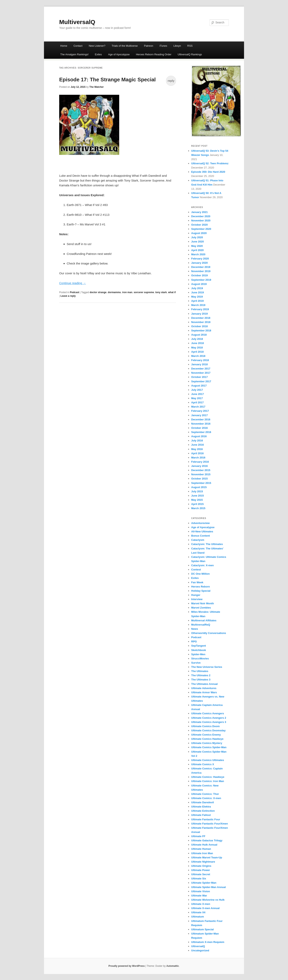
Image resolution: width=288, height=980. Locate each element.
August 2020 (199, 233)
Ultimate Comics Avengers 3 (209, 722)
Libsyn (177, 46)
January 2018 (199, 364)
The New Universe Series (207, 667)
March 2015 (198, 508)
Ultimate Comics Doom (205, 726)
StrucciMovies (200, 659)
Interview (197, 599)
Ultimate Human (201, 849)
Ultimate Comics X (203, 764)
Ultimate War (199, 896)
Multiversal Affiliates (204, 620)
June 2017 (197, 394)
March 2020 (198, 254)
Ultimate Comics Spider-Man (209, 747)
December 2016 (201, 419)
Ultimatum (198, 917)
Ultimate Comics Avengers (208, 713)
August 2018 (199, 335)
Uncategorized (200, 950)
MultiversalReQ (201, 625)
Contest (196, 570)
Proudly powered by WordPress (126, 966)
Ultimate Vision (201, 891)
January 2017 (199, 415)
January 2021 (199, 212)
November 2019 (201, 271)
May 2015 (197, 500)
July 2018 (197, 339)
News (195, 629)
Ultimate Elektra (201, 807)
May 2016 (197, 449)
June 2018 (197, 343)
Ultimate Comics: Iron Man (208, 781)
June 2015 (197, 496)
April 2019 (197, 301)
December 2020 (201, 216)
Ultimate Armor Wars (204, 692)
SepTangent (198, 646)
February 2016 (200, 462)
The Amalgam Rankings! (74, 54)
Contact (78, 46)
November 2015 (201, 474)
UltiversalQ (198, 946)
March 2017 (198, 407)
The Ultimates (200, 671)
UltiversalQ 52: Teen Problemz (210, 163)
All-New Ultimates (202, 531)
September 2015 (201, 483)
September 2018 (201, 331)
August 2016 (199, 436)
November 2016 (201, 424)
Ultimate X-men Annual (205, 908)
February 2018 (200, 360)
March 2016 (198, 458)
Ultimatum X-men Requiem (208, 942)
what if (172, 292)
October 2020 (199, 225)
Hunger (196, 595)
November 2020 (201, 221)
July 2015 (197, 491)
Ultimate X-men (201, 904)
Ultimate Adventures (204, 688)
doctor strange (98, 292)
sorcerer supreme (144, 292)
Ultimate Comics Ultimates (208, 760)
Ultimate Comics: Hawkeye (208, 777)
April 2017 (197, 402)
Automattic (173, 966)
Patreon (149, 46)
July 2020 (197, 237)
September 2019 (201, 280)
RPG (194, 641)
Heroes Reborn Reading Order (154, 54)
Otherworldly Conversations (209, 633)
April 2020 (197, 250)
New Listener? (97, 46)
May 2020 (197, 246)
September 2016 (201, 432)
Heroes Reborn (200, 587)
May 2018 (197, 348)
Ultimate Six (199, 879)
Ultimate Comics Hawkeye (207, 739)
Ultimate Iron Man (202, 853)
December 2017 (201, 369)
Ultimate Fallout (201, 815)
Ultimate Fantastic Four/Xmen (209, 824)
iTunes (163, 46)
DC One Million (200, 574)
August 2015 (199, 487)
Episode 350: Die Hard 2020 (208, 172)
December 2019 (201, 267)
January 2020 (199, 263)
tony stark (161, 292)
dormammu (114, 292)
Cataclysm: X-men (202, 565)
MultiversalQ (77, 22)
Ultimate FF (198, 836)
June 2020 (197, 242)
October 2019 (199, 275)
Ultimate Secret (201, 874)
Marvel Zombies (201, 608)
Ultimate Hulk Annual (204, 845)
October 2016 (199, 428)
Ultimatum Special (202, 929)
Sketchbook (199, 650)
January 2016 (199, 466)
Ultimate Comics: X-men (206, 798)
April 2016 (197, 453)
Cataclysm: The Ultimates (207, 544)
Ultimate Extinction (203, 811)
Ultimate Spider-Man (204, 883)
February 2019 (200, 309)
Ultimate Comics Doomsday (208, 730)
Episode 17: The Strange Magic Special (107, 80)
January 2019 (199, 314)
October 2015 (199, 479)
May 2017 (197, 398)
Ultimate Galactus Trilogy (207, 840)
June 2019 (197, 292)
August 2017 (199, 386)
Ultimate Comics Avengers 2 (209, 718)
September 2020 (201, 229)
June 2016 (197, 445)
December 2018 (201, 318)
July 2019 (197, 288)
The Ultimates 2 (201, 675)
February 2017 (200, 411)
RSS (190, 46)
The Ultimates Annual (204, 684)
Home (64, 46)
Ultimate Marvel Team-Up (207, 857)
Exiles (98, 54)
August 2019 (199, 284)
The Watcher (97, 87)
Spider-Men (198, 654)
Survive (196, 663)
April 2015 (197, 504)
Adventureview (200, 523)
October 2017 (199, 377)
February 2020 (200, 259)
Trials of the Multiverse (125, 46)
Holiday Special (201, 591)
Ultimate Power (201, 870)
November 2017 (201, 373)
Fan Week (197, 582)
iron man (127, 292)
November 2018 (201, 322)
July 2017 (197, 390)
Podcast (74, 292)
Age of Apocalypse (119, 54)
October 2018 (199, 326)
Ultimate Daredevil (202, 802)
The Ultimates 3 (201, 680)
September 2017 (201, 381)
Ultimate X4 (198, 912)
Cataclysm (198, 540)
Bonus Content (200, 536)
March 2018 (198, 356)
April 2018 (197, 352)
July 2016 (197, 441)
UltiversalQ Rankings (190, 54)
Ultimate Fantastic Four (206, 819)
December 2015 (201, 470)
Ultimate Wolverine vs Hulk (208, 900)
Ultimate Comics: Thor (205, 794)
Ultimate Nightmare (203, 862)
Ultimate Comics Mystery (207, 743)
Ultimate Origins (201, 866)
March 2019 (198, 305)
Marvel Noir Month (202, 603)
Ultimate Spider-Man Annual (208, 887)
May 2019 (197, 297)
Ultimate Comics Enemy (206, 735)
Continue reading (72, 283)
